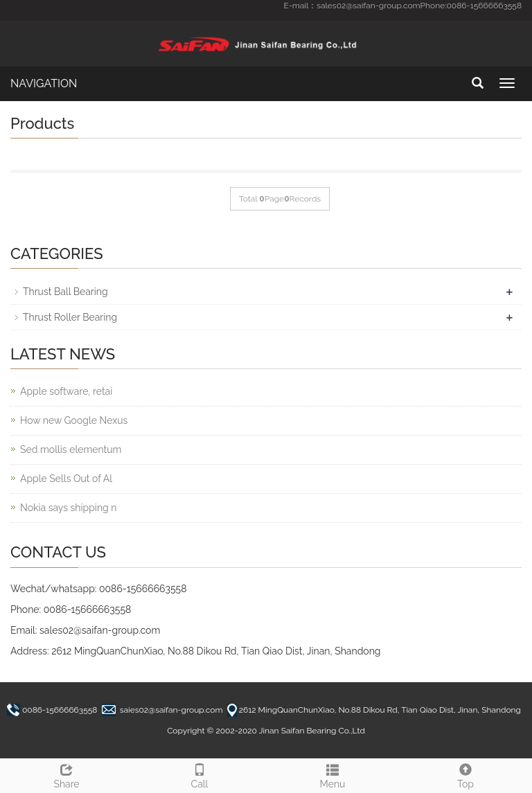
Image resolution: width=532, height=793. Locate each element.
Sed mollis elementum (71, 449)
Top (465, 774)
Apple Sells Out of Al (66, 479)
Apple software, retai (66, 391)
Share (66, 774)
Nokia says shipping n (68, 508)
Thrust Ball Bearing (65, 292)
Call (199, 774)
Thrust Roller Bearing (70, 317)
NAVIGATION (44, 83)
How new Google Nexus (74, 420)
